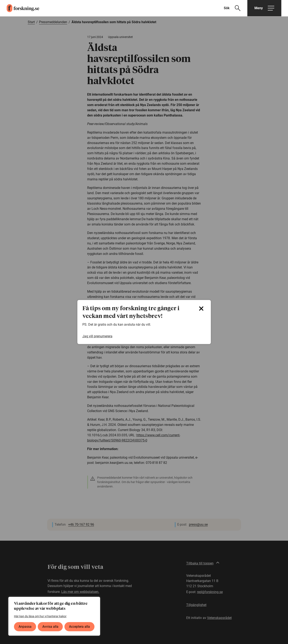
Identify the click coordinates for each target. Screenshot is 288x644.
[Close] (201, 309)
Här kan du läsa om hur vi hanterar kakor (40, 616)
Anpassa (25, 627)
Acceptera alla (79, 627)
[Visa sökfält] (235, 8)
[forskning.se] (20, 8)
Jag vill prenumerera (97, 336)
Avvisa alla (50, 627)
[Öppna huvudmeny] (264, 8)
